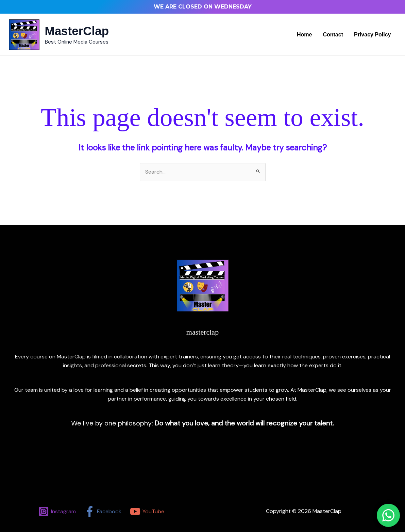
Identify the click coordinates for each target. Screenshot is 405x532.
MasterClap (77, 31)
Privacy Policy (373, 35)
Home (304, 35)
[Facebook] (103, 511)
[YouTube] (147, 511)
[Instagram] (57, 511)
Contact (333, 35)
